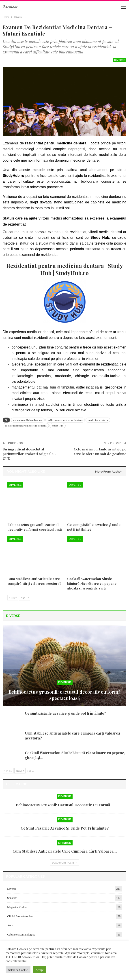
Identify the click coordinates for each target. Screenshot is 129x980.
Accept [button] (40, 970)
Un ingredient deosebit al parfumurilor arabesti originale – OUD (30, 454)
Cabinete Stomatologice (21, 935)
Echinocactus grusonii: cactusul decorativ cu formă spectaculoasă (64, 695)
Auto (10, 925)
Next (25, 598)
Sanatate (12, 898)
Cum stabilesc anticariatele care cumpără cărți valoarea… (65, 851)
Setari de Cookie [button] (18, 970)
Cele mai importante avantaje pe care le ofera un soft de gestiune (100, 451)
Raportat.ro (10, 7)
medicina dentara (98, 420)
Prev (13, 598)
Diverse (120, 60)
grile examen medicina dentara (65, 420)
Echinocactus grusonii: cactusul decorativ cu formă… (65, 805)
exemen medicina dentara (28, 420)
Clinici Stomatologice (20, 916)
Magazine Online (17, 907)
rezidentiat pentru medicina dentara (26, 426)
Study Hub (58, 426)
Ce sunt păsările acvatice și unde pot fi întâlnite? (66, 713)
